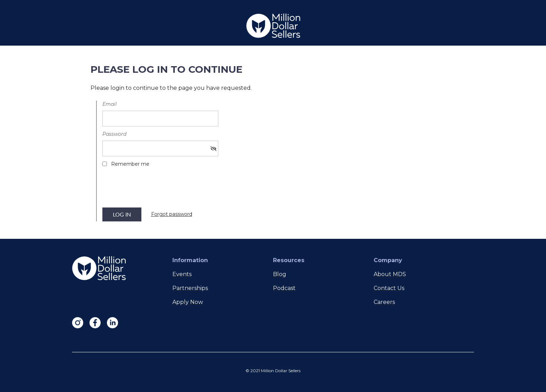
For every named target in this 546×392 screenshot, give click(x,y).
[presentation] (155, 190)
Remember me (130, 164)
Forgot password (172, 214)
